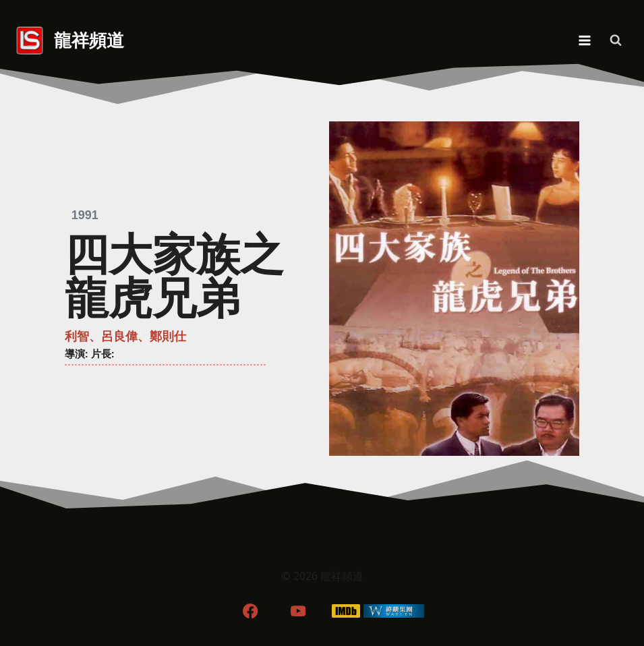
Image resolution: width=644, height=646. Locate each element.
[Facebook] (251, 611)
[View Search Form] (616, 40)
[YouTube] (298, 611)
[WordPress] (393, 611)
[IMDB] (346, 611)
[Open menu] (584, 40)
